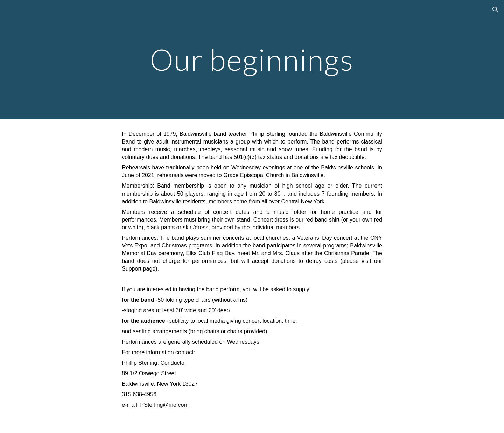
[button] (496, 10)
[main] (252, 59)
